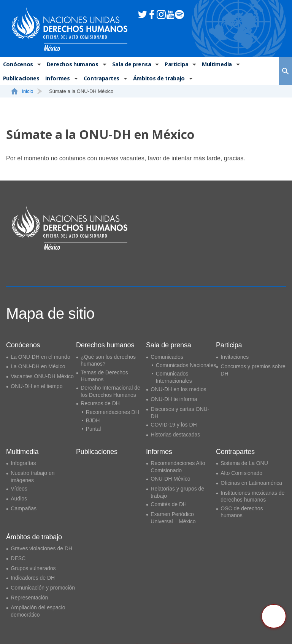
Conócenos (17, 65)
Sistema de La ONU (244, 463)
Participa (175, 65)
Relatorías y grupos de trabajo (177, 492)
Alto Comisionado (241, 473)
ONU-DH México (170, 479)
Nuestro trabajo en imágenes (33, 477)
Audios (19, 499)
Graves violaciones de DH (41, 548)
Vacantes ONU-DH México (42, 376)
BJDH (93, 420)
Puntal (94, 429)
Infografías (23, 463)
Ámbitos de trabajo (157, 79)
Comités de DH (169, 504)
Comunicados (167, 357)
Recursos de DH (100, 403)
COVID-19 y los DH (174, 425)
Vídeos (19, 489)
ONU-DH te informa (174, 399)
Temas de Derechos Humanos (104, 376)
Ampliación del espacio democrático (38, 611)
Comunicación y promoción (43, 588)
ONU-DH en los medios (178, 389)
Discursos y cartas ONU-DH (180, 413)
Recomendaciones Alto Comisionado (178, 467)
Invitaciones (235, 357)
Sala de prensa (130, 65)
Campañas (24, 508)
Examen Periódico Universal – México (173, 518)
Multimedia (215, 65)
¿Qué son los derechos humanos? (108, 360)
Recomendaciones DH (113, 412)
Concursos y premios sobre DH (253, 370)
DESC (18, 558)
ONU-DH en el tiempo (36, 386)
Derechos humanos (71, 65)
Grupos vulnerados (33, 568)
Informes (57, 79)
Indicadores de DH (33, 578)
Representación (29, 598)
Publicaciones (21, 79)
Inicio (26, 93)
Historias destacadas (175, 435)
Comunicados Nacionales (186, 365)
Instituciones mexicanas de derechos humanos (252, 496)
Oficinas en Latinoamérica (251, 483)
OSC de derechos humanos (242, 512)
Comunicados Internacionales (174, 377)
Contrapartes (101, 79)
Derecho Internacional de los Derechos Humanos (110, 391)
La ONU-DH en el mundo (40, 357)
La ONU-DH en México (38, 366)
